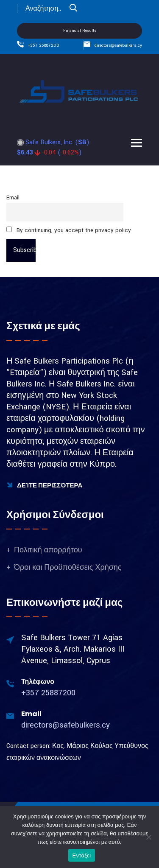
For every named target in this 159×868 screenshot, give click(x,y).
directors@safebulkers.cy (118, 45)
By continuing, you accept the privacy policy (69, 230)
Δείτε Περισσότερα (44, 485)
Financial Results (80, 31)
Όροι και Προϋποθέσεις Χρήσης (68, 567)
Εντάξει (82, 855)
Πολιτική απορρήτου (48, 550)
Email (13, 197)
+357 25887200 (44, 45)
